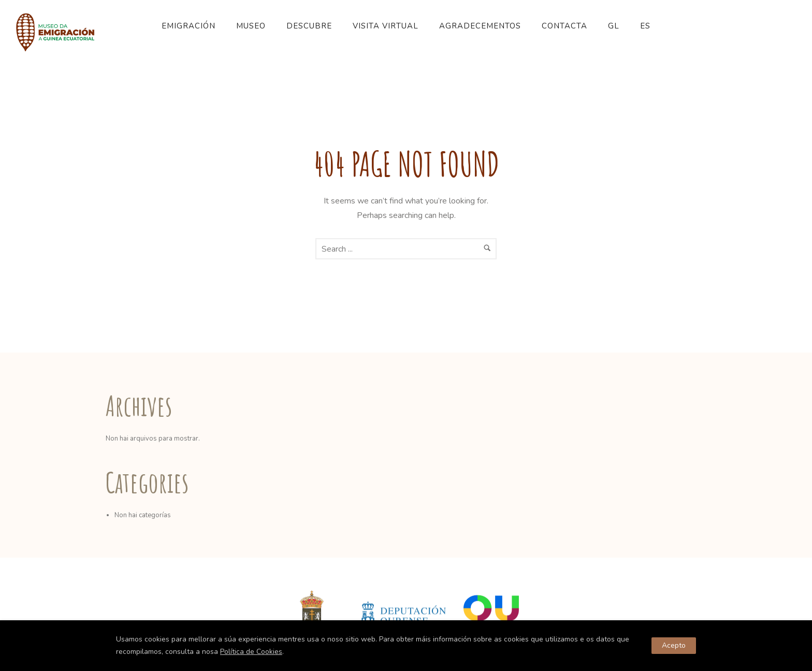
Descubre (309, 26)
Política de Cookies (251, 652)
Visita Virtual (386, 26)
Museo (251, 26)
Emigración (189, 26)
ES (645, 26)
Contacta (564, 26)
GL (614, 26)
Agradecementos (480, 26)
